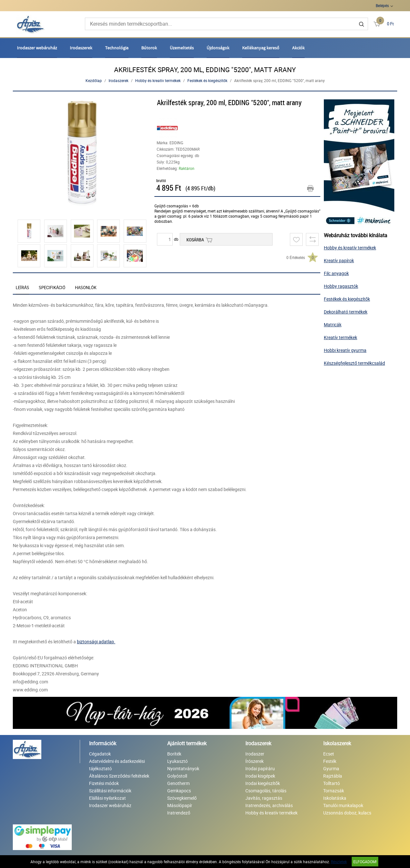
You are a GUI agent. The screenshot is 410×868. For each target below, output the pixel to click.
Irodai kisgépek (260, 776)
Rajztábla (333, 776)
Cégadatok (100, 754)
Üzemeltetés (182, 48)
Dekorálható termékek (346, 312)
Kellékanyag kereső (261, 48)
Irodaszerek (81, 48)
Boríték (174, 754)
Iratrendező (179, 813)
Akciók (298, 48)
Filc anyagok (336, 273)
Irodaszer (255, 754)
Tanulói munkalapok (343, 805)
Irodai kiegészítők (263, 783)
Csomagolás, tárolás (266, 791)
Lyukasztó (177, 761)
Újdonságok (218, 48)
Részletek (339, 862)
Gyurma (331, 768)
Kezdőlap (94, 80)
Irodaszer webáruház (37, 48)
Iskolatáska (335, 798)
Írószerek (254, 761)
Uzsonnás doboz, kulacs (347, 813)
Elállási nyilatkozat (107, 798)
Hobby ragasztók (341, 286)
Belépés (382, 5)
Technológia (117, 48)
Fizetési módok (104, 783)
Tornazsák (334, 791)
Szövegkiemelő (182, 798)
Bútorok (149, 48)
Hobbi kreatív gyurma (345, 350)
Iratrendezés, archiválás (269, 805)
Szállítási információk (110, 791)
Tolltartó (332, 783)
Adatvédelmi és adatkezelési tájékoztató (117, 765)
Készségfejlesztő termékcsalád (354, 363)
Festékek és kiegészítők (207, 80)
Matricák (333, 325)
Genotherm (178, 783)
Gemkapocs (179, 791)
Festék (330, 761)
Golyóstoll (177, 776)
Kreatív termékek (340, 337)
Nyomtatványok (183, 768)
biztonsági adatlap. (96, 642)
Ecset (329, 754)
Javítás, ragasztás (264, 798)
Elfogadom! (365, 862)
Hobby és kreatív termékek (158, 80)
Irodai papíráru (260, 768)
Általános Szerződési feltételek (119, 776)
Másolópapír (180, 805)
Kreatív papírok (339, 260)
